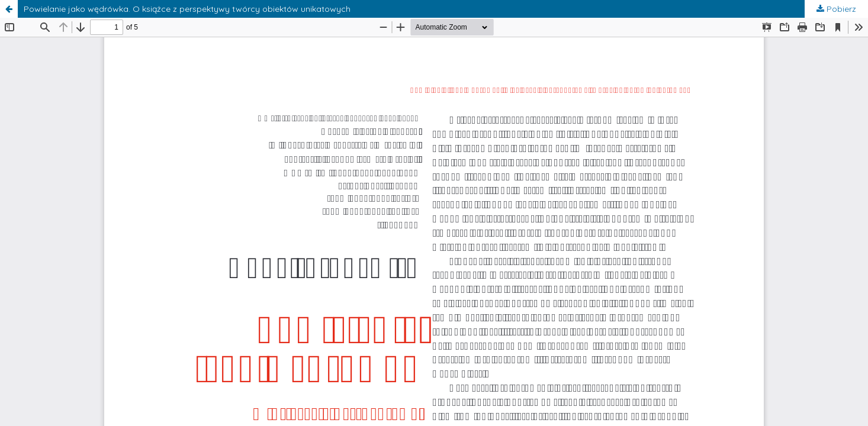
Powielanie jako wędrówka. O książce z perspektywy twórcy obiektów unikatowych (187, 9)
